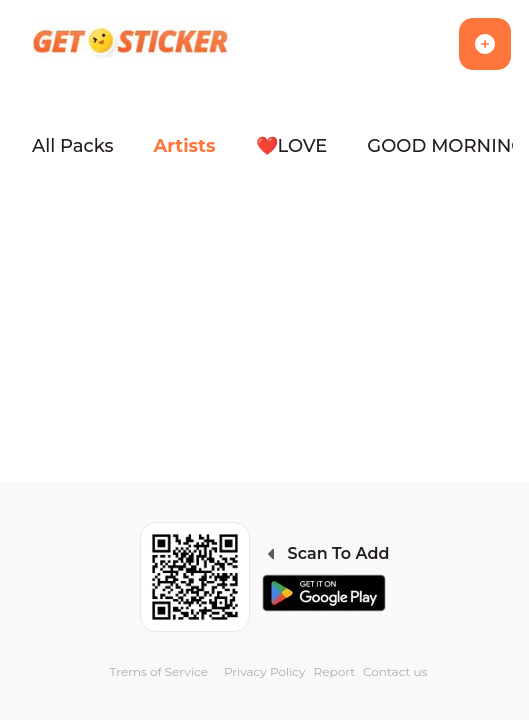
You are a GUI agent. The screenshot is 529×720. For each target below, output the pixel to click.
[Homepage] (132, 44)
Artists (185, 146)
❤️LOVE (292, 146)
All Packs (73, 146)
